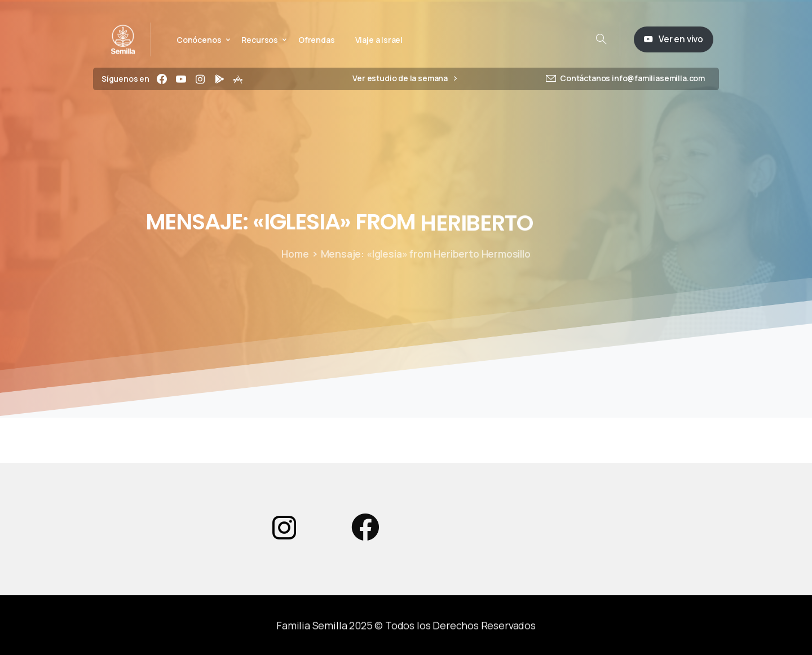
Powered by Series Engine (646, 452)
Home (293, 254)
